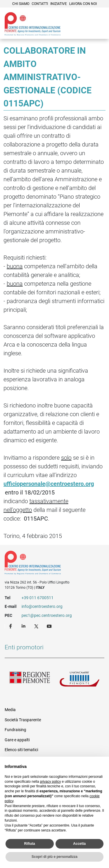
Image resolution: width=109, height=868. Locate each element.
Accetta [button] (79, 844)
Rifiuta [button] (30, 844)
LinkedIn (24, 626)
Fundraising (15, 730)
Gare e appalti (17, 740)
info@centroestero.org (42, 606)
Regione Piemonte (30, 681)
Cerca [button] (85, 30)
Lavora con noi (83, 4)
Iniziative (59, 4)
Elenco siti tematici (21, 750)
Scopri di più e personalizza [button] (54, 857)
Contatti (40, 4)
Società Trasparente (23, 720)
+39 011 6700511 (37, 598)
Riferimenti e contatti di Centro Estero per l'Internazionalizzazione (50, 564)
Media (10, 710)
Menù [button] (97, 30)
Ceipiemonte (33, 24)
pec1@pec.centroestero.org (47, 615)
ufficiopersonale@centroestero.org (49, 484)
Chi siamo (21, 4)
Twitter (37, 626)
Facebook (11, 626)
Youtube (50, 626)
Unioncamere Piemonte (80, 681)
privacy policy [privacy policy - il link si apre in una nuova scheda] (50, 782)
